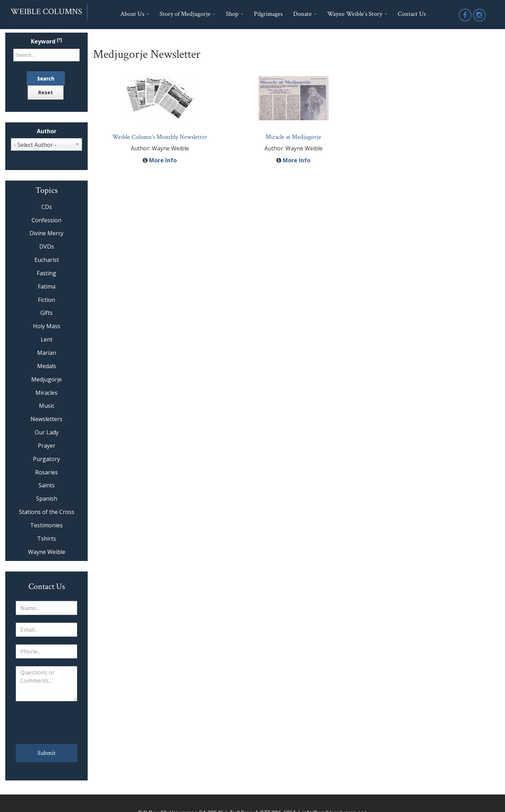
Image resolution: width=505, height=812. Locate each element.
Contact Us (412, 14)
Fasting (46, 273)
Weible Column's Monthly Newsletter (160, 137)
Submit (47, 753)
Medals (47, 366)
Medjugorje (46, 379)
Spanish (47, 499)
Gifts (46, 313)
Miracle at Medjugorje (293, 137)
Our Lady (47, 432)
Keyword (46, 42)
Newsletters (46, 419)
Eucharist (47, 260)
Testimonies (46, 525)
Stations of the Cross (47, 512)
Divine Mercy (46, 233)
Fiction (46, 300)
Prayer (47, 446)
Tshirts (47, 539)
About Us (135, 14)
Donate (305, 14)
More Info (163, 160)
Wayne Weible (47, 552)
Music (47, 406)
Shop (235, 14)
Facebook (465, 21)
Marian (47, 353)
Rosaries (46, 472)
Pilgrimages (268, 14)
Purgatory (46, 459)
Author (47, 131)
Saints (47, 485)
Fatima (47, 286)
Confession (46, 220)
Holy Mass (47, 326)
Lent (47, 339)
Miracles (46, 393)
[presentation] (46, 723)
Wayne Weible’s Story (357, 14)
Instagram (480, 21)
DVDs (47, 246)
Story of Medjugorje (187, 14)
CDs (47, 207)
